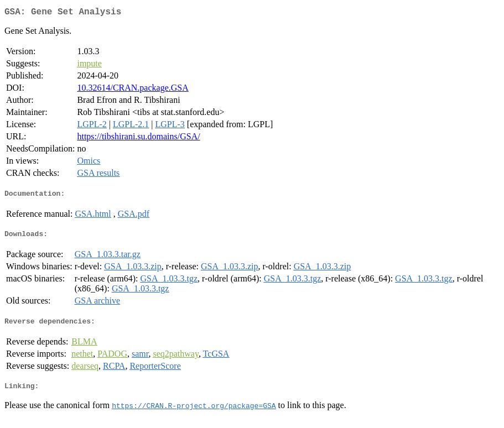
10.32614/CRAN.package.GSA (133, 90)
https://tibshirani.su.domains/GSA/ (138, 139)
